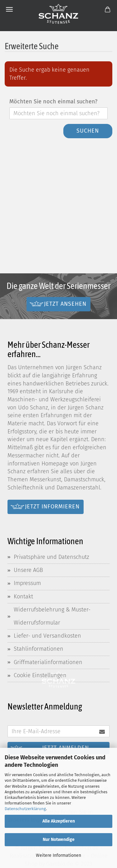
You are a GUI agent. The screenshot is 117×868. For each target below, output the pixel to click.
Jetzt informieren (52, 507)
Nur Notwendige (59, 840)
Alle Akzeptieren (59, 821)
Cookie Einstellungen (40, 675)
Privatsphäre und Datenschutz (51, 557)
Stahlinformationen (39, 649)
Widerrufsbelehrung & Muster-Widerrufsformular (52, 616)
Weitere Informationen (58, 855)
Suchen (88, 131)
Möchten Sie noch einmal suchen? (53, 101)
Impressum (27, 583)
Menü (9, 9)
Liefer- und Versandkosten (47, 636)
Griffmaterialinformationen (48, 662)
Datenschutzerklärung (25, 809)
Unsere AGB (28, 570)
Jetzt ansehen (65, 304)
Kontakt (23, 597)
